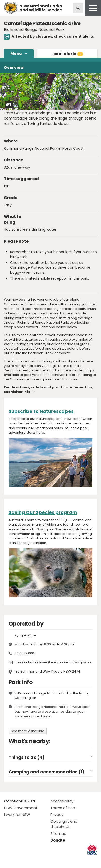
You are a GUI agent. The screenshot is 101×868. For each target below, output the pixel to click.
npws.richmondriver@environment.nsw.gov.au (53, 662)
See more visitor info (28, 731)
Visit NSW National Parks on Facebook (9, 860)
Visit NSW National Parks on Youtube (30, 860)
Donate (58, 840)
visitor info (21, 392)
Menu (16, 53)
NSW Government (21, 808)
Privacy (57, 815)
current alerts (80, 36)
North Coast (73, 148)
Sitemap (58, 833)
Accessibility (62, 801)
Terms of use (63, 808)
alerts (67, 54)
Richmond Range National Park (31, 148)
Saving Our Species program (43, 512)
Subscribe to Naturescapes (41, 411)
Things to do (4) (26, 757)
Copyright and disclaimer (64, 824)
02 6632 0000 (25, 653)
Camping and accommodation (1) (46, 772)
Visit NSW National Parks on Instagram (20, 860)
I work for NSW (17, 815)
